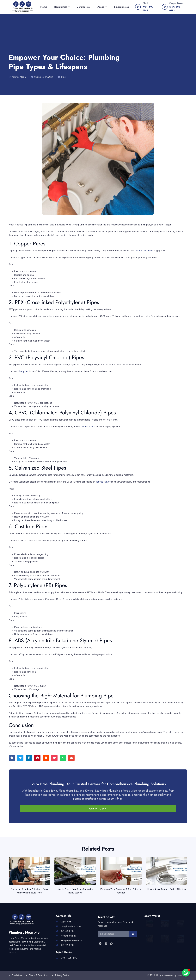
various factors (103, 482)
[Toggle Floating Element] (186, 973)
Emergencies (121, 7)
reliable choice (88, 427)
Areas (102, 7)
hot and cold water (144, 251)
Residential (62, 7)
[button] (12, 758)
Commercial (83, 7)
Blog (63, 77)
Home (44, 7)
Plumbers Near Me (24, 932)
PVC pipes (23, 371)
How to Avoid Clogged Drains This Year (167, 889)
